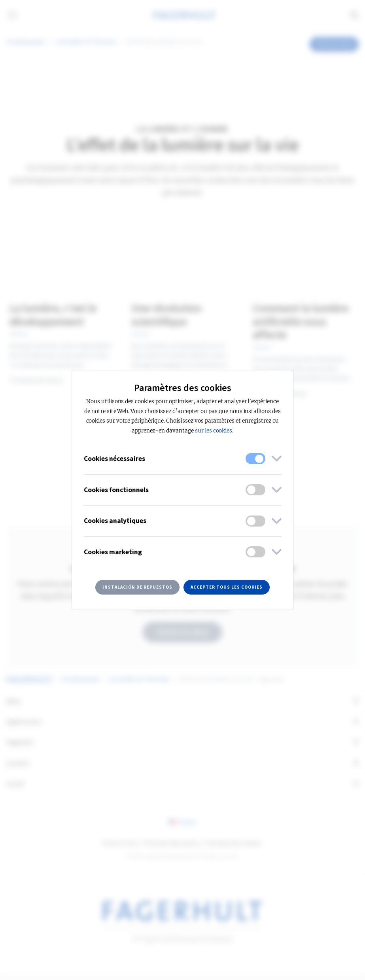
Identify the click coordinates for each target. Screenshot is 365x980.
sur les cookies (214, 431)
